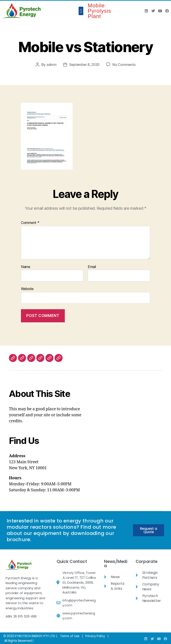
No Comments (125, 65)
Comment (30, 223)
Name (26, 267)
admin (50, 65)
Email (92, 267)
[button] (81, 11)
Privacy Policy (96, 636)
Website (27, 289)
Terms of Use (70, 636)
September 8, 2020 (84, 65)
